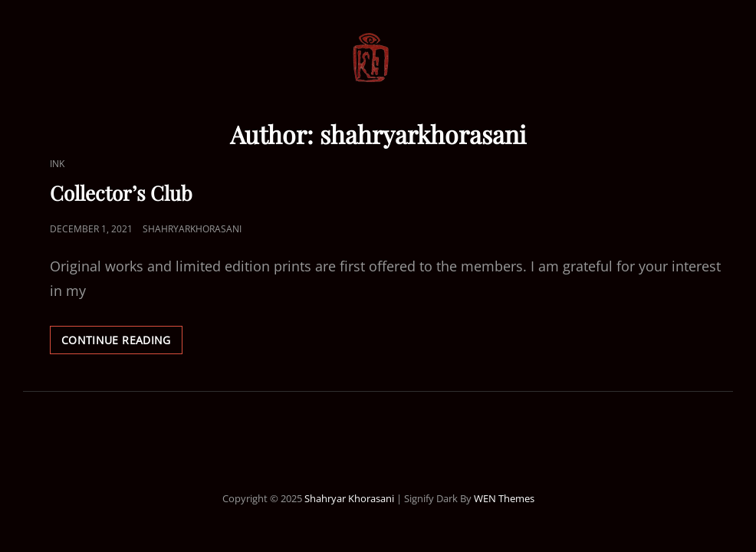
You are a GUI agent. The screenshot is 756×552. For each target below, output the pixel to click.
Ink (57, 164)
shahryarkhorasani (192, 229)
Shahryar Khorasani (349, 498)
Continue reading (122, 343)
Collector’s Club (121, 193)
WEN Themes (504, 498)
